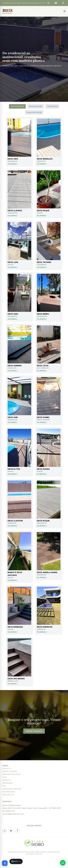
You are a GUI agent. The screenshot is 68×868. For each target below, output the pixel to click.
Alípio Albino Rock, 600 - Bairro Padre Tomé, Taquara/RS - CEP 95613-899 (32, 808)
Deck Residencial (17, 106)
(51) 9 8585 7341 (9, 811)
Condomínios (52, 106)
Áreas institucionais (34, 112)
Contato (7, 780)
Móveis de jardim (36, 106)
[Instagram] (48, 3)
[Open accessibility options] (5, 863)
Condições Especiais (12, 789)
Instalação (8, 783)
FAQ (4, 786)
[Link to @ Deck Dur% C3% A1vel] (11, 831)
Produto (7, 769)
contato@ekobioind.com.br (13, 814)
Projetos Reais (10, 771)
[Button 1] (65, 11)
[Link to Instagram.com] (5, 831)
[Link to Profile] (17, 831)
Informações (9, 792)
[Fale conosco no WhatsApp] (63, 863)
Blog (5, 777)
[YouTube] (56, 3)
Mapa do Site (8, 795)
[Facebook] (63, 3)
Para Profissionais (11, 774)
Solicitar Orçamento (34, 731)
